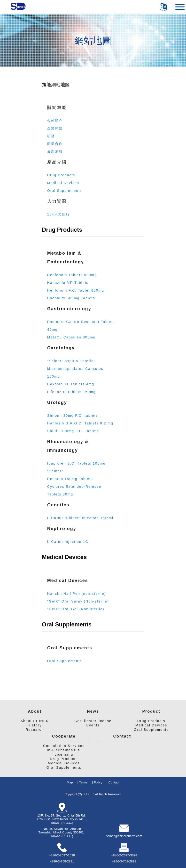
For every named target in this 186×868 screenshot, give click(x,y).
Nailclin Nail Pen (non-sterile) (77, 594)
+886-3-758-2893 (124, 861)
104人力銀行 (58, 214)
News (93, 711)
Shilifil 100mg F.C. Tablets (73, 431)
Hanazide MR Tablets (68, 283)
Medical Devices (63, 183)
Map (70, 782)
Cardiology (61, 348)
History (35, 725)
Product (151, 711)
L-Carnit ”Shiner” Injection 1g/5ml (80, 518)
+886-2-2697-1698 (62, 855)
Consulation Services (64, 746)
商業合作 (55, 144)
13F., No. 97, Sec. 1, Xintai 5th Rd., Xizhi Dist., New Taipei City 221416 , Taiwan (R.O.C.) (62, 819)
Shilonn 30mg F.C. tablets (73, 416)
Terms (83, 782)
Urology (57, 402)
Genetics (58, 505)
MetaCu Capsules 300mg (71, 337)
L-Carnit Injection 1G (68, 542)
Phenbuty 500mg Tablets (71, 298)
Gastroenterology (69, 309)
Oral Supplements (65, 191)
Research (35, 730)
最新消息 (55, 151)
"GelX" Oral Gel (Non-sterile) (76, 609)
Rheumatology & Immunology (68, 446)
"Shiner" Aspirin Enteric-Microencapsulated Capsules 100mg (75, 369)
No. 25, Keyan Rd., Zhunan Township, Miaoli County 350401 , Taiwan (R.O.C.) (62, 832)
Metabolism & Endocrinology (66, 258)
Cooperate (64, 736)
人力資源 (57, 201)
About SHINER (35, 721)
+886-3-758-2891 (62, 861)
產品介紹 (57, 162)
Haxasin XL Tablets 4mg (71, 384)
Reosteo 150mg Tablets (70, 479)
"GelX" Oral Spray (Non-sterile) (78, 601)
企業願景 (55, 128)
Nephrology (62, 529)
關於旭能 (57, 108)
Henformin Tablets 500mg (72, 275)
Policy (98, 782)
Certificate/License (93, 721)
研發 (51, 136)
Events (93, 725)
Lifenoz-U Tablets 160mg (72, 392)
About (35, 711)
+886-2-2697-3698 (124, 855)
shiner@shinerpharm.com (124, 836)
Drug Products (61, 175)
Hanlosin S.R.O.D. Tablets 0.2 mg (80, 423)
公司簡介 (55, 121)
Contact (122, 736)
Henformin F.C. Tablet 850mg (76, 290)
